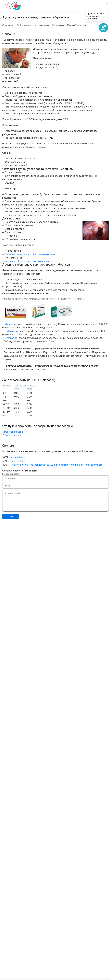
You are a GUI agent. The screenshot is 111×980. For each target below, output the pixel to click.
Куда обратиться (77, 25)
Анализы (44, 25)
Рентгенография (13, 432)
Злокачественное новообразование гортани (30, 254)
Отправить (11, 517)
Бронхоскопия (13, 435)
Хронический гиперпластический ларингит (29, 261)
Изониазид (11, 324)
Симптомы (58, 25)
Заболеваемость (26, 25)
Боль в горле (18, 461)
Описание (8, 25)
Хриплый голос (19, 457)
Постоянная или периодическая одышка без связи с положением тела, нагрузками (57, 465)
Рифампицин (12, 331)
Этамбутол (11, 338)
